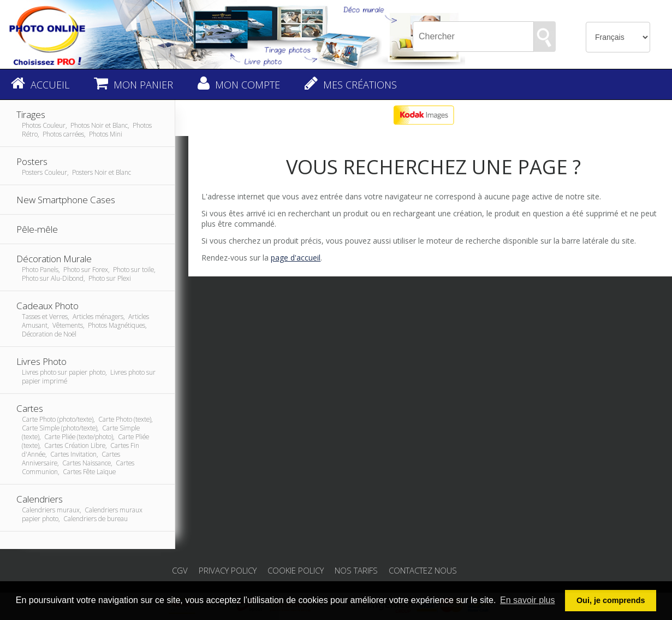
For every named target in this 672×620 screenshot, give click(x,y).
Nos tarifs (356, 570)
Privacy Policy (228, 570)
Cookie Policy (296, 570)
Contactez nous (423, 570)
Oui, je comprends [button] (611, 600)
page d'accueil (296, 258)
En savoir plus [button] (528, 600)
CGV (180, 570)
